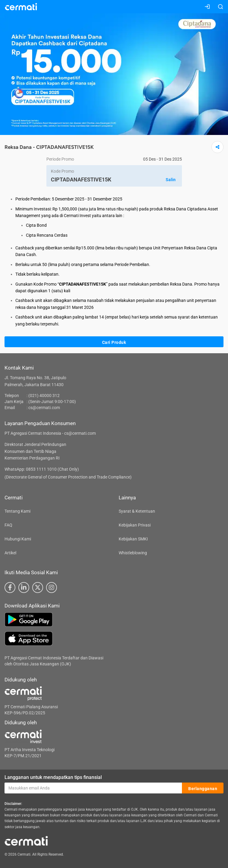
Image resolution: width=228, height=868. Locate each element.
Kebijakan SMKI (133, 539)
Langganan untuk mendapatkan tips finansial (53, 777)
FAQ (8, 525)
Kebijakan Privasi (135, 525)
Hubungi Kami (18, 539)
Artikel (10, 553)
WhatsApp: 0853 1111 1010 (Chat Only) (42, 469)
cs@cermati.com (44, 408)
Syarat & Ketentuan (137, 511)
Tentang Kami (17, 511)
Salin (171, 180)
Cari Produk (114, 342)
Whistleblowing (133, 553)
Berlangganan (203, 788)
